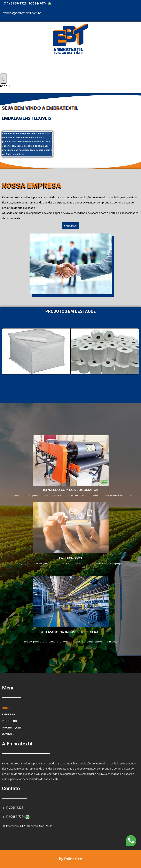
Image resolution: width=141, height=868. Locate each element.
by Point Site (71, 859)
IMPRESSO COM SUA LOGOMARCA (71, 490)
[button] (70, 226)
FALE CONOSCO (70, 558)
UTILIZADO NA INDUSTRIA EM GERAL (71, 632)
